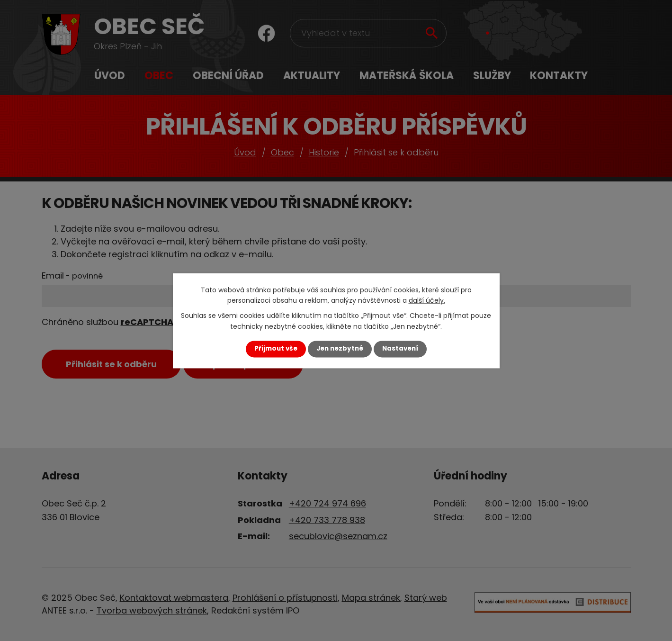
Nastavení (400, 349)
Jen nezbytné (340, 349)
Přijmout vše (276, 349)
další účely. (427, 300)
